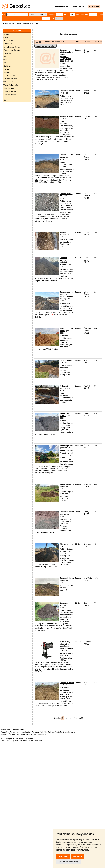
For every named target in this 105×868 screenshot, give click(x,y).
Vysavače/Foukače (11, 85)
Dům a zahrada (22, 24)
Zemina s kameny (64, 233)
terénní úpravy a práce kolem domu (67, 448)
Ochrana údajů (54, 732)
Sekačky (7, 72)
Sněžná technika (10, 76)
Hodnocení (20, 732)
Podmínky (43, 732)
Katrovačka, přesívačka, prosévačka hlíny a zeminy (66, 645)
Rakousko (38, 741)
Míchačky (7, 53)
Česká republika (13, 741)
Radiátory (7, 66)
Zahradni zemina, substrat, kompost (64, 261)
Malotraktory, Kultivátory (13, 50)
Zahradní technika (10, 95)
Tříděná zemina (66, 544)
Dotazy (12, 732)
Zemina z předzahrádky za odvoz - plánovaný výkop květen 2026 (67, 56)
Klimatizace (8, 44)
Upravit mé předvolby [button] (68, 862)
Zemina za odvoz (67, 91)
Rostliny (6, 69)
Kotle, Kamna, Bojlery (12, 47)
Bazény (6, 34)
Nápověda (5, 732)
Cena (77, 42)
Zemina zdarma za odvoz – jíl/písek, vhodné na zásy (67, 295)
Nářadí (6, 57)
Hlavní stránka (9, 24)
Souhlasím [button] (63, 856)
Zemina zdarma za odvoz (66, 195)
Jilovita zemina (66, 361)
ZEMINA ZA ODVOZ (65, 415)
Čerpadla (7, 37)
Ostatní (6, 100)
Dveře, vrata (8, 41)
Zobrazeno (98, 42)
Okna (5, 60)
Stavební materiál (10, 79)
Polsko (31, 741)
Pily (5, 63)
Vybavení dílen (9, 82)
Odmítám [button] (78, 856)
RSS (62, 732)
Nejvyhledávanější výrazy (23, 739)
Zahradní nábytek (10, 91)
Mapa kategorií (7, 739)
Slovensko (24, 741)
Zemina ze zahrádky (64, 604)
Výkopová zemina (64, 387)
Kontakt (28, 732)
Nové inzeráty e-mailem (45, 46)
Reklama (35, 732)
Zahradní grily (9, 88)
